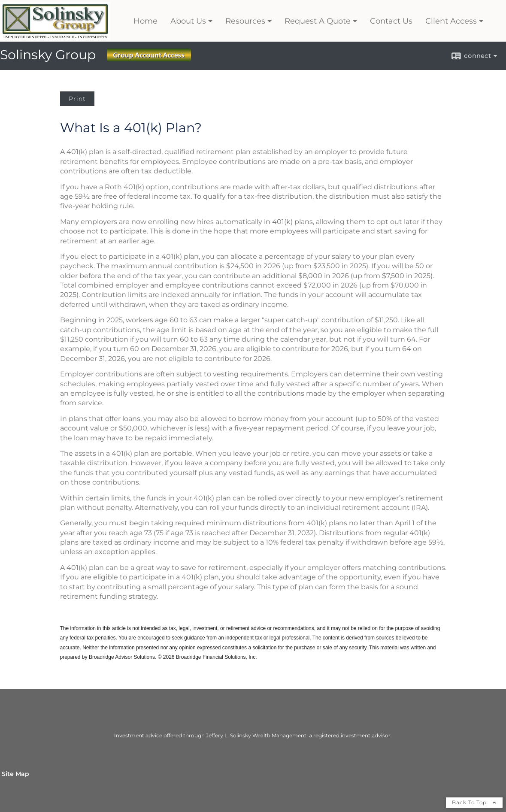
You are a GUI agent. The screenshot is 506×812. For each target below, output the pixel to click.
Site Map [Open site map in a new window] (15, 774)
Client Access (451, 21)
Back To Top (474, 802)
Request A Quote (318, 21)
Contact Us (391, 21)
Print (77, 99)
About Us (188, 21)
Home (145, 21)
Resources (245, 21)
